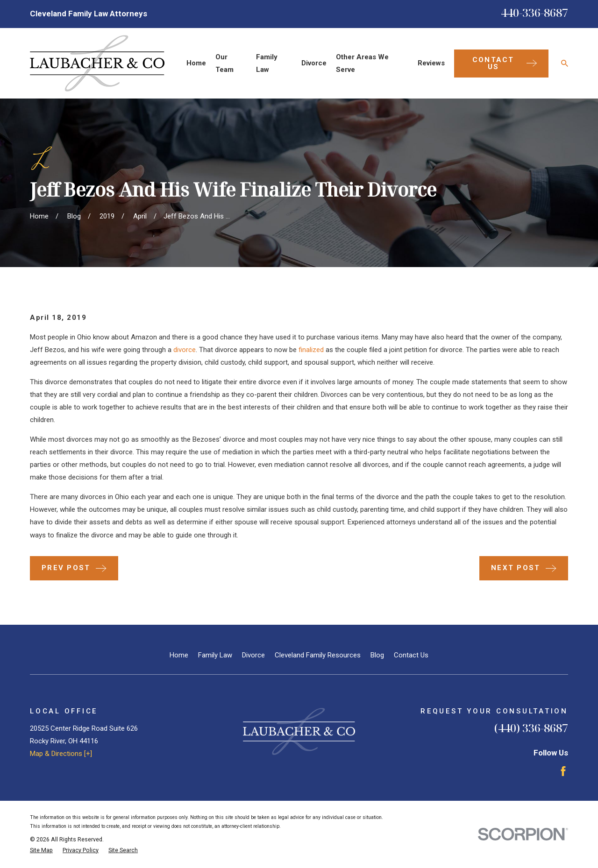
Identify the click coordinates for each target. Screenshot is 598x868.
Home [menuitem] (196, 63)
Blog (377, 655)
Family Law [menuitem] (267, 63)
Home (179, 655)
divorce (185, 350)
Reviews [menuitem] (431, 63)
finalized (311, 350)
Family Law (215, 655)
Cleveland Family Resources (318, 655)
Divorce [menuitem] (314, 63)
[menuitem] (41, 850)
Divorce (253, 655)
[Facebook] (563, 771)
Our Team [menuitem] (224, 63)
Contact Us (411, 655)
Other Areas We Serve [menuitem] (362, 63)
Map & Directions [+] (61, 754)
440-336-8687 (534, 12)
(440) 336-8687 (531, 728)
